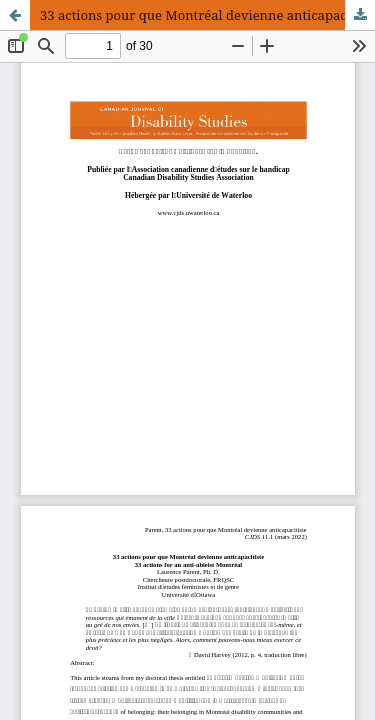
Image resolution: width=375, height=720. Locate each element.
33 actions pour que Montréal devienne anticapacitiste (207, 15)
